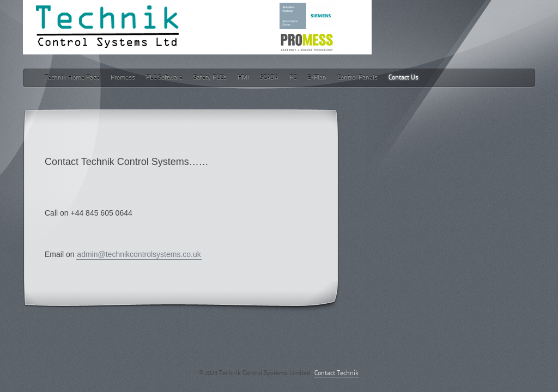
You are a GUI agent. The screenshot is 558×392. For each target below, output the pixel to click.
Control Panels (357, 78)
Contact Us (404, 78)
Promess (123, 78)
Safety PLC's (210, 78)
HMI (243, 78)
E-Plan (317, 78)
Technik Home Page (72, 78)
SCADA (269, 78)
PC (293, 78)
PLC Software (164, 78)
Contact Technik (336, 373)
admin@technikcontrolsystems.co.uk (139, 254)
